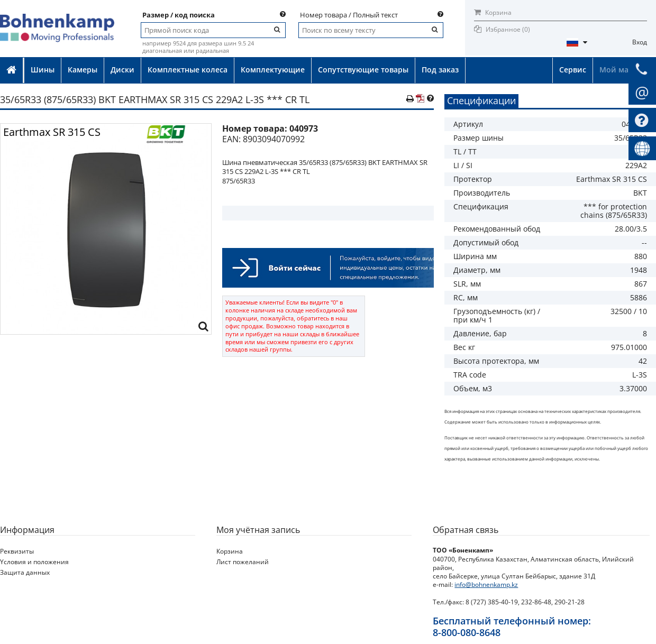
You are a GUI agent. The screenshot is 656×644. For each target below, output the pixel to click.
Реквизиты (17, 551)
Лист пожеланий (243, 562)
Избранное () (508, 29)
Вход (640, 42)
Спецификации (481, 100)
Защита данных (25, 572)
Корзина (493, 12)
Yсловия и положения (34, 562)
